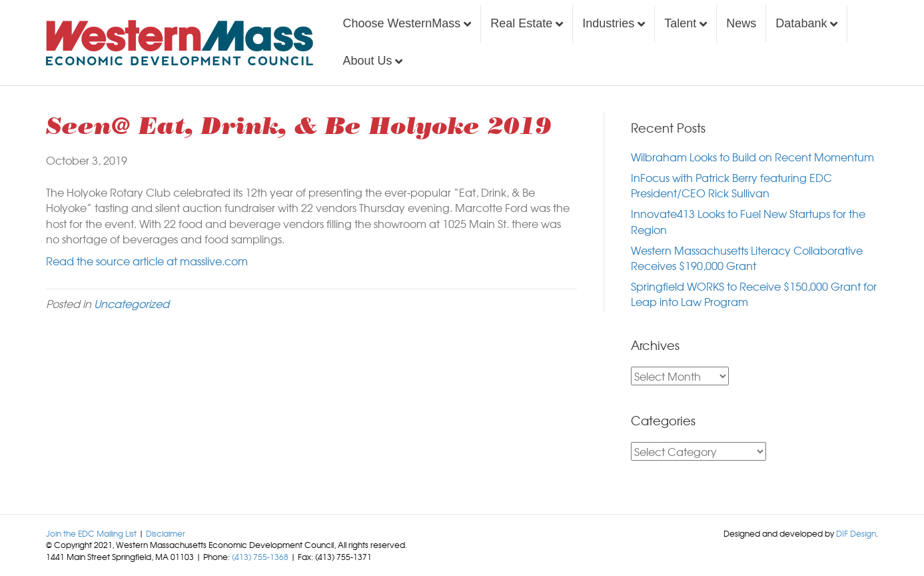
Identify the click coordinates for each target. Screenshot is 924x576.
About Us (367, 61)
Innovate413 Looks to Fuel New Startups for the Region (748, 221)
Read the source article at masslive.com (147, 261)
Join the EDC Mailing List (91, 533)
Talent (680, 23)
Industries (608, 23)
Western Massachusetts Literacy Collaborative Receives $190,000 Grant (747, 258)
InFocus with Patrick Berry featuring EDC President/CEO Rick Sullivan (731, 185)
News (741, 23)
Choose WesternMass (401, 23)
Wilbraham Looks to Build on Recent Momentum (752, 157)
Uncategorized (132, 303)
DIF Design (856, 533)
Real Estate (521, 23)
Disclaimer (166, 533)
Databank (801, 23)
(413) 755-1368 (260, 557)
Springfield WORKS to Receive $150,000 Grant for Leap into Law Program (754, 294)
